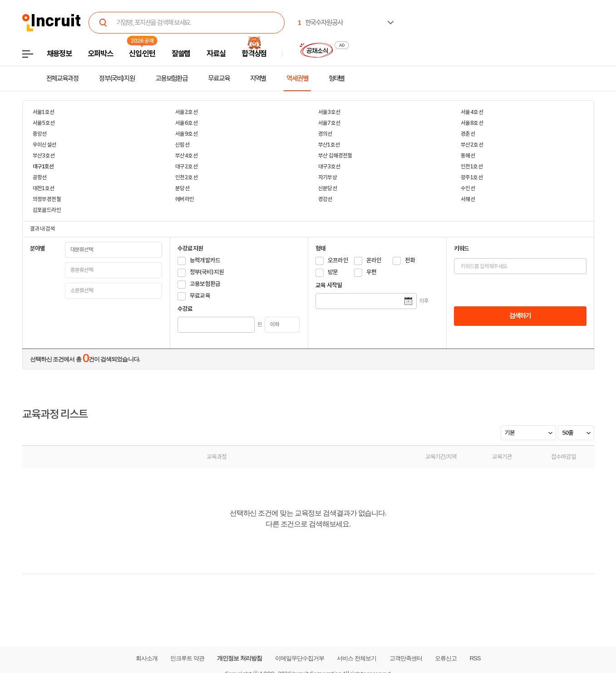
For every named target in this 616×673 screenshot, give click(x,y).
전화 (410, 260)
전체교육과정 (62, 79)
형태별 (337, 79)
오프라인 (338, 260)
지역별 (258, 79)
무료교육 (219, 79)
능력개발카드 (205, 260)
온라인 (374, 260)
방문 (333, 272)
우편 (372, 272)
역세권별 (297, 79)
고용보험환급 (171, 79)
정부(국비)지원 (117, 79)
